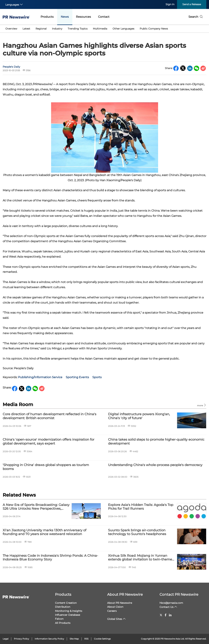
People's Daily (11, 67)
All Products (63, 623)
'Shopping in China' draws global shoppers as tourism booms (46, 467)
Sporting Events (77, 377)
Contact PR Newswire (179, 594)
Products (47, 17)
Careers (112, 611)
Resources (83, 17)
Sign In (170, 4)
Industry (57, 29)
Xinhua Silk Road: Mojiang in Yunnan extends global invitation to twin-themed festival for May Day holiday (141, 558)
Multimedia (100, 29)
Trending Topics (78, 29)
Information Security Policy (49, 639)
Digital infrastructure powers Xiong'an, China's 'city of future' (139, 416)
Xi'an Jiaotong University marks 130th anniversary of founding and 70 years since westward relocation (44, 532)
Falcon (59, 619)
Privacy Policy (22, 639)
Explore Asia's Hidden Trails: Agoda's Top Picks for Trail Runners (141, 507)
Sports (97, 377)
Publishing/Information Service (40, 377)
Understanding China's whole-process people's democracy (155, 465)
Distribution (63, 607)
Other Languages (123, 29)
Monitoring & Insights (69, 611)
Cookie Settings (102, 639)
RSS (86, 639)
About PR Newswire (125, 594)
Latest (26, 29)
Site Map (74, 639)
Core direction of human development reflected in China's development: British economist (49, 416)
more (202, 405)
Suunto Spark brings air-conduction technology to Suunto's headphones (137, 532)
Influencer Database (68, 615)
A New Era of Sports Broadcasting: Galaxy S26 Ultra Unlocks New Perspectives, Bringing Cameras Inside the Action (36, 507)
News (65, 17)
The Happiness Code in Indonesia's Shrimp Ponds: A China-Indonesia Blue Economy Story (50, 558)
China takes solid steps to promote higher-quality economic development (156, 442)
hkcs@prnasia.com (171, 603)
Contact (104, 17)
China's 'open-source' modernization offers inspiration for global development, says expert (48, 442)
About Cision (115, 607)
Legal (6, 639)
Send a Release (192, 4)
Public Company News (154, 29)
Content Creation (66, 603)
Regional (41, 29)
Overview (11, 29)
